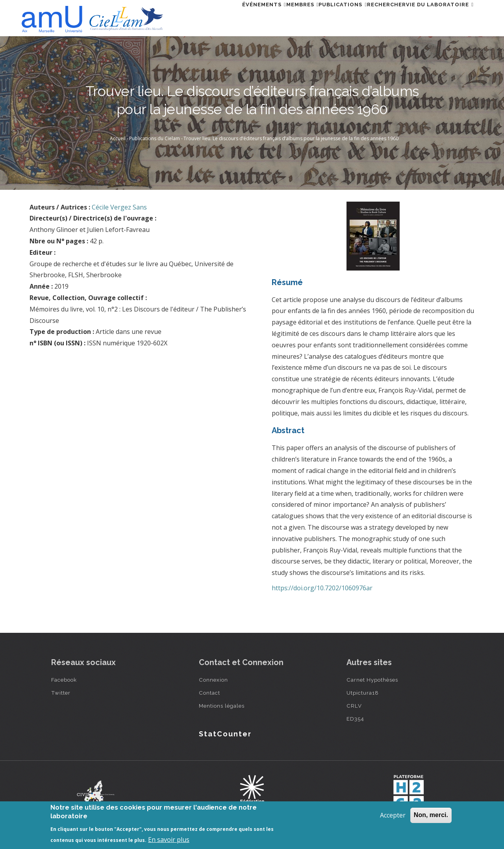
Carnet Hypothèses (372, 680)
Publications (319, 17)
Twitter (61, 693)
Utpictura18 (363, 693)
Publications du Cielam (155, 138)
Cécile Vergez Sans (119, 207)
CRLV (354, 706)
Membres (270, 17)
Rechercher (372, 17)
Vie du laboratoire (435, 17)
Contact (209, 693)
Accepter (393, 815)
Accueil (118, 138)
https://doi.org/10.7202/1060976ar (322, 588)
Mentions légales (222, 706)
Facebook (64, 680)
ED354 (355, 719)
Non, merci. (431, 815)
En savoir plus (169, 840)
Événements (222, 17)
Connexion (213, 680)
